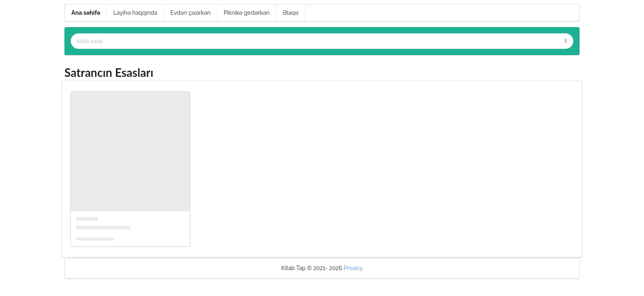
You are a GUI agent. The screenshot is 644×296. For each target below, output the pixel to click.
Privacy (353, 268)
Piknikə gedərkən (247, 13)
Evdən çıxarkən (191, 13)
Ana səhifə (86, 13)
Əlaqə (291, 13)
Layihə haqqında (135, 13)
